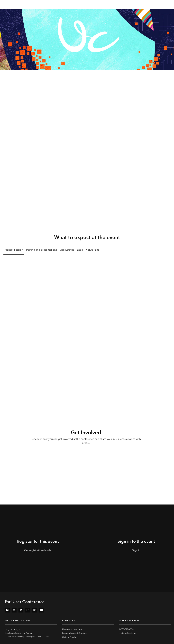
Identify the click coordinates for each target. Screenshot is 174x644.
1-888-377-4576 (126, 629)
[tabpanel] (87, 307)
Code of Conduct (70, 637)
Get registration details (38, 550)
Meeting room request (72, 629)
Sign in (136, 550)
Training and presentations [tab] (41, 250)
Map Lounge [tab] (67, 250)
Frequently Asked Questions (75, 633)
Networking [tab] (93, 250)
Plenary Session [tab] (14, 250)
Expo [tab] (80, 250)
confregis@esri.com (127, 633)
